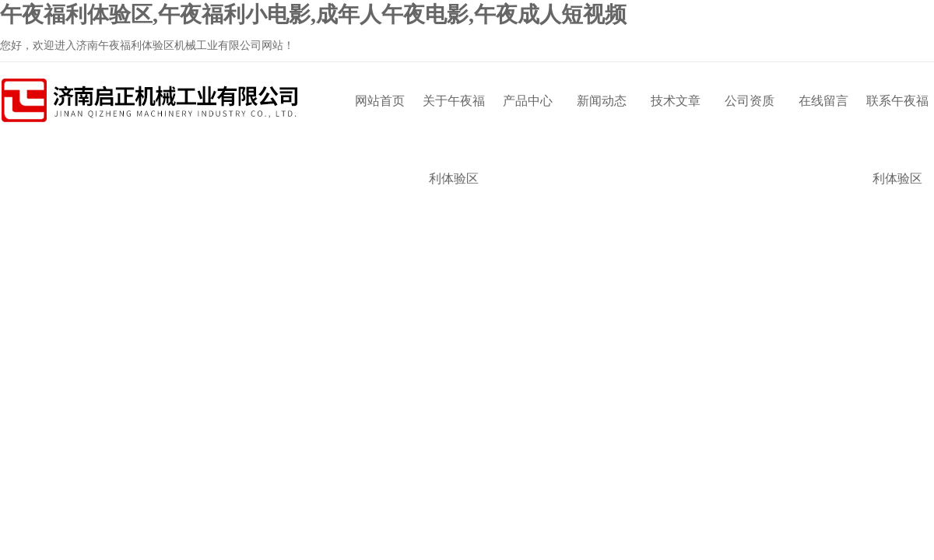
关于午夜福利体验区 (454, 117)
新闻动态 (602, 101)
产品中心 (528, 101)
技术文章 (676, 101)
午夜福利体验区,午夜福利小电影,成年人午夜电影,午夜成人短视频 (313, 14)
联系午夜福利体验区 (897, 117)
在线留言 (823, 101)
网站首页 (380, 101)
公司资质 (750, 101)
